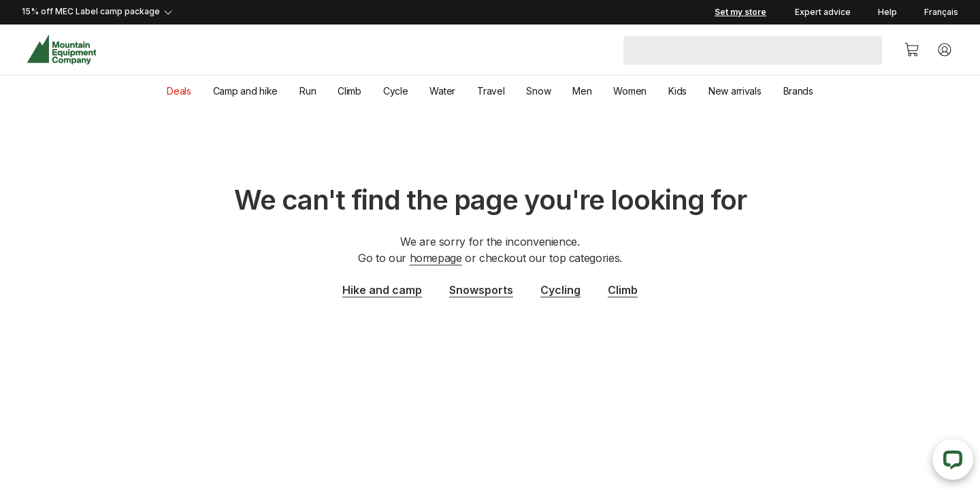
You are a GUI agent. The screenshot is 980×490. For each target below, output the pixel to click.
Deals (179, 91)
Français (941, 12)
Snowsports (481, 290)
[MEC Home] (62, 50)
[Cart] (912, 50)
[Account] (945, 50)
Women (630, 91)
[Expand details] (367, 12)
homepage (436, 258)
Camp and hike (245, 91)
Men (582, 91)
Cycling (560, 290)
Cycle (396, 91)
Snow (538, 91)
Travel (491, 91)
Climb (349, 91)
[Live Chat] (953, 459)
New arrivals (735, 91)
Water (442, 91)
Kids (677, 91)
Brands (798, 91)
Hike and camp (382, 290)
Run (308, 91)
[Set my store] (740, 12)
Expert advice (823, 12)
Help (887, 12)
